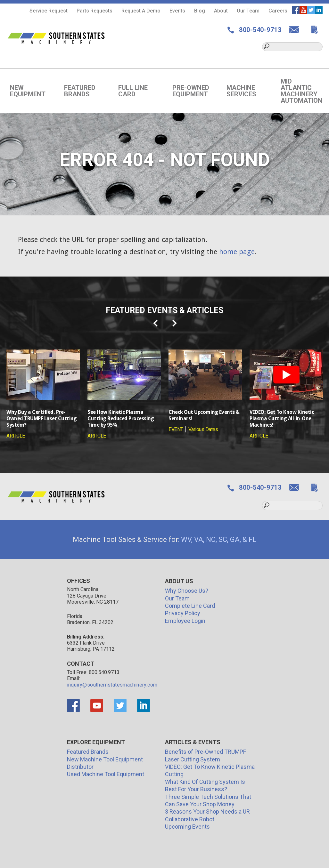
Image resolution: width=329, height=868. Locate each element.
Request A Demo (141, 11)
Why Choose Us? (187, 591)
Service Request (49, 11)
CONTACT (296, 30)
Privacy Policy (183, 613)
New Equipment (28, 91)
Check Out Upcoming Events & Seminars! (204, 415)
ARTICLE (16, 436)
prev (156, 323)
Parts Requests (95, 11)
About (221, 11)
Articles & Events (193, 742)
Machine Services (241, 91)
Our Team (248, 11)
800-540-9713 (259, 30)
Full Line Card (133, 91)
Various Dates (203, 429)
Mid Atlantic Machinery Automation (301, 91)
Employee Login (185, 621)
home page (237, 252)
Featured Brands (80, 91)
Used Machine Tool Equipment (106, 774)
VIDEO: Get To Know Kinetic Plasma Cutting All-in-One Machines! (282, 418)
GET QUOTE (317, 30)
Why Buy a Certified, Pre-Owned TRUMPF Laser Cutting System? (41, 418)
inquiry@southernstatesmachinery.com (112, 685)
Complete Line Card (190, 606)
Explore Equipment (96, 742)
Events (177, 11)
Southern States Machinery (57, 38)
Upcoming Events (187, 827)
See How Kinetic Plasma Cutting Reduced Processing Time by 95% (121, 418)
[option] (43, 394)
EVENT (176, 429)
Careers (278, 11)
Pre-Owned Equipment (191, 91)
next (175, 323)
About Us (179, 581)
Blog (200, 11)
